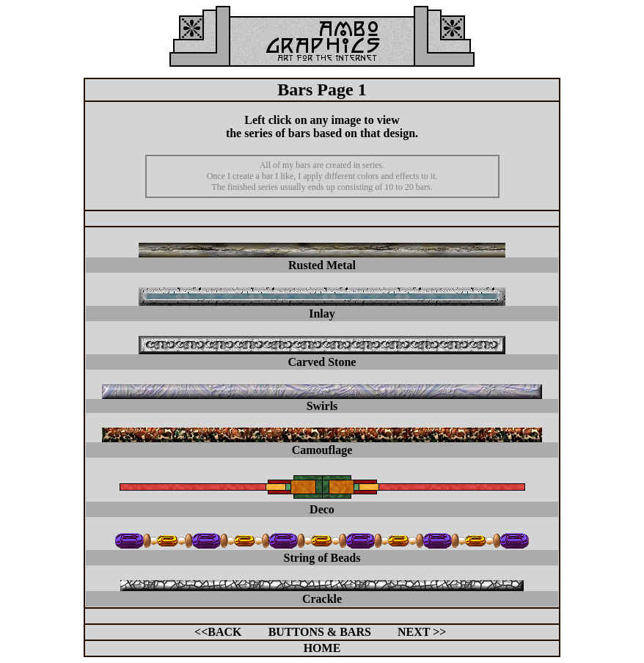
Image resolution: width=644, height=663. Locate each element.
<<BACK (218, 632)
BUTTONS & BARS (320, 632)
